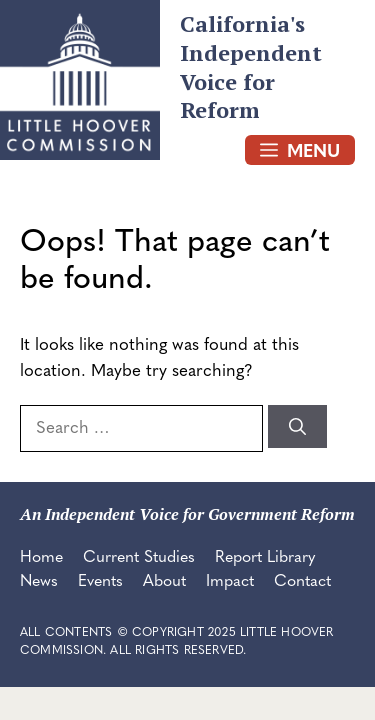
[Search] (297, 426)
